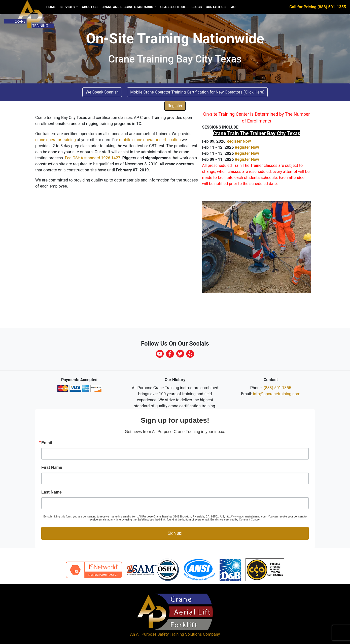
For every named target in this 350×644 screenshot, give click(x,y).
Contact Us (216, 7)
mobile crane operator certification (150, 140)
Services (68, 7)
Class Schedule (174, 7)
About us (90, 7)
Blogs (197, 7)
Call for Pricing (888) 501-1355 (318, 7)
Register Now (239, 141)
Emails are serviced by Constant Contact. (236, 519)
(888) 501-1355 (277, 388)
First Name (52, 468)
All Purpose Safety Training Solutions (169, 634)
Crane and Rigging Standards (128, 7)
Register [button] (175, 106)
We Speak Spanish (102, 92)
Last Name (51, 492)
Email (47, 443)
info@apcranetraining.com (277, 394)
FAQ (233, 7)
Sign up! (175, 533)
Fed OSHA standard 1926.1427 (93, 158)
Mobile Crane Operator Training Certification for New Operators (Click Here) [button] (197, 92)
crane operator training (56, 140)
